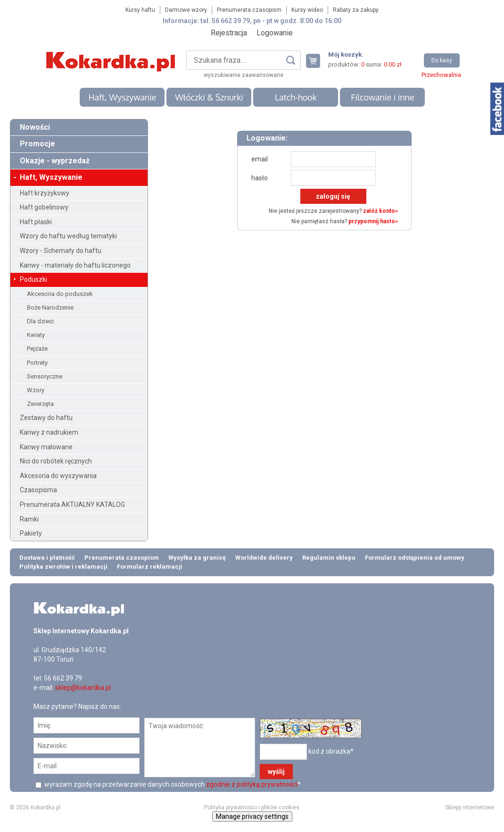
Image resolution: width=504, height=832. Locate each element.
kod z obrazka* (331, 751)
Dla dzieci (40, 321)
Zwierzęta (40, 404)
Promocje (37, 144)
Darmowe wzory (186, 10)
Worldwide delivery (264, 558)
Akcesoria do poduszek (60, 294)
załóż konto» (380, 211)
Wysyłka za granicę (197, 558)
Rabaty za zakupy (356, 10)
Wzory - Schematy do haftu (61, 251)
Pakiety (31, 533)
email (260, 159)
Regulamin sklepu (329, 558)
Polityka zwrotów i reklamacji (63, 567)
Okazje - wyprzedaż (55, 161)
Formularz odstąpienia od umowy (415, 558)
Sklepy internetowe (470, 807)
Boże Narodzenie (50, 307)
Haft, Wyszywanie (122, 97)
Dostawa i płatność (47, 558)
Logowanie (275, 33)
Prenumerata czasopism (249, 10)
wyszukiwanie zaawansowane (244, 75)
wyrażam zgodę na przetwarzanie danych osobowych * (172, 784)
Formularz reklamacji (150, 567)
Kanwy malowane (46, 447)
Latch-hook (296, 97)
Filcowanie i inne (382, 97)
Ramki (29, 519)
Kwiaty (36, 335)
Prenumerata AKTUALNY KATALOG (72, 504)
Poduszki (33, 279)
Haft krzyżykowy (45, 193)
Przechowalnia (441, 75)
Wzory (36, 390)
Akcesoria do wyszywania (58, 476)
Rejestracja (229, 33)
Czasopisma (38, 490)
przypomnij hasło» (373, 221)
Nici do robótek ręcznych (56, 461)
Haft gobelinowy (44, 207)
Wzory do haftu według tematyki (68, 236)
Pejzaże (37, 349)
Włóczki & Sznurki (209, 97)
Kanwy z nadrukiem (49, 432)
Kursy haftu (140, 10)
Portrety (37, 363)
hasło (260, 178)
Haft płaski (36, 222)
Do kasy (442, 60)
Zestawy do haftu (46, 418)
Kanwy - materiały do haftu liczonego (75, 265)
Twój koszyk (317, 61)
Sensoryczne (45, 376)
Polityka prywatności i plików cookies (252, 807)
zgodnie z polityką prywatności (252, 784)
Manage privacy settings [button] (252, 816)
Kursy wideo (307, 10)
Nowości (35, 127)
